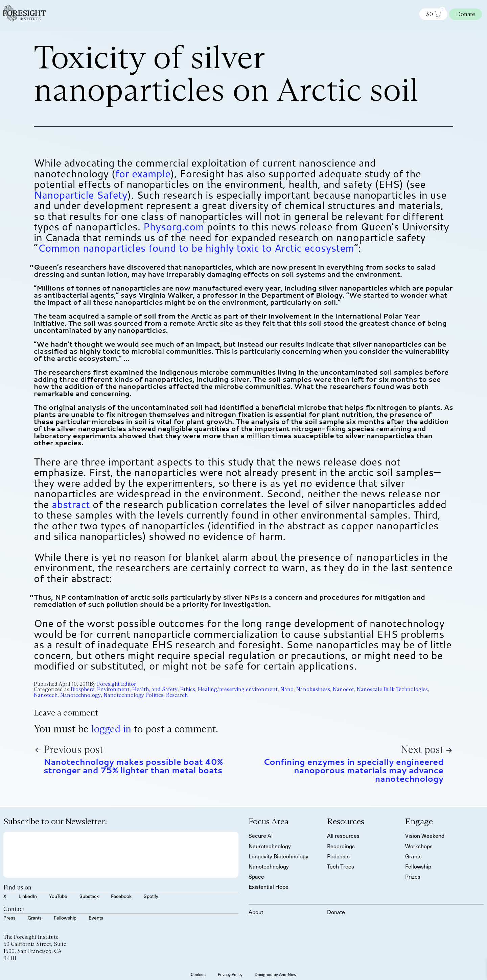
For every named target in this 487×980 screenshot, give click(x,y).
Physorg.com (173, 227)
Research (177, 695)
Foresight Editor (117, 684)
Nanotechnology (80, 695)
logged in (111, 729)
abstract (71, 504)
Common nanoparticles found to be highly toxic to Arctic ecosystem (196, 248)
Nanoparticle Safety (81, 195)
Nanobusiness (313, 689)
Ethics (188, 689)
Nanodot (343, 689)
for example (143, 173)
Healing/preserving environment (238, 689)
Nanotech (46, 695)
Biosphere (83, 689)
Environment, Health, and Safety (137, 689)
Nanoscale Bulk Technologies (392, 689)
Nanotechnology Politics (133, 695)
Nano (287, 689)
